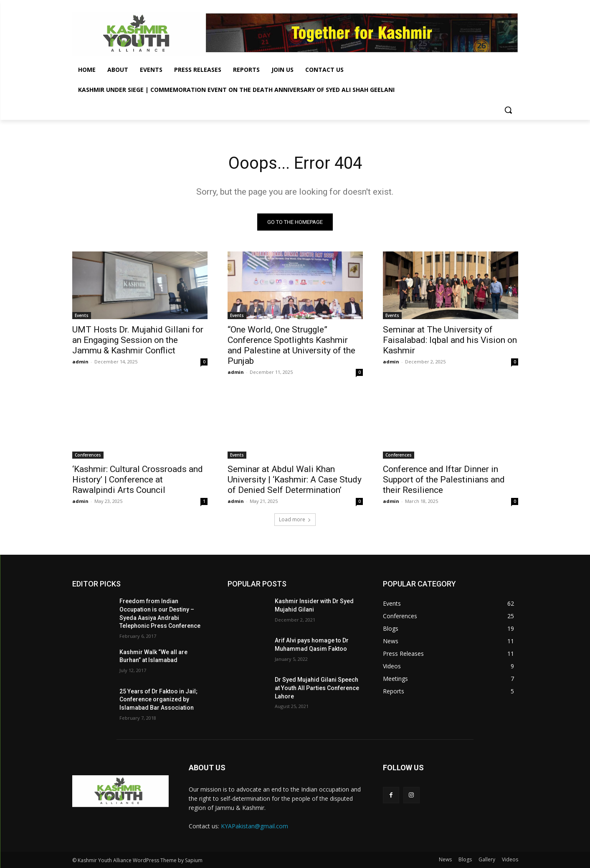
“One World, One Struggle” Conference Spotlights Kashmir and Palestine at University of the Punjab (291, 346)
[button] (508, 110)
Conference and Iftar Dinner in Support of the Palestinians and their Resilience (444, 480)
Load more (295, 520)
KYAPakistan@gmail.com (254, 826)
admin (80, 362)
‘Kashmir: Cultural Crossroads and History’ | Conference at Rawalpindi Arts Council (138, 480)
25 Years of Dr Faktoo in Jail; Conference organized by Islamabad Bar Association (158, 699)
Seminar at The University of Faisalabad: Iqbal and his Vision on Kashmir (450, 340)
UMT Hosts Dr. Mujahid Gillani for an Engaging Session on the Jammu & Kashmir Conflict (138, 340)
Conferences (88, 455)
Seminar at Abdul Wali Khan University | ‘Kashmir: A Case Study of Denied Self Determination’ (295, 480)
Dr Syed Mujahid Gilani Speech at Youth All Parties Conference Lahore (317, 688)
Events (82, 316)
